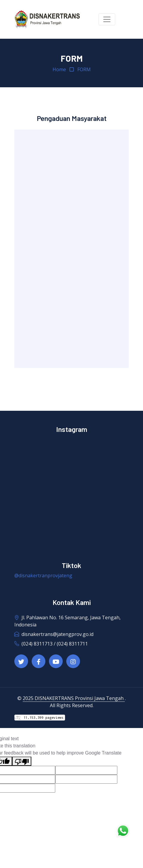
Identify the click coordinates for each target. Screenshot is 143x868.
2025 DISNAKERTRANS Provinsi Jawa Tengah (74, 698)
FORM (84, 69)
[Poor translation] (22, 761)
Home (59, 69)
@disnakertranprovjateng (43, 575)
